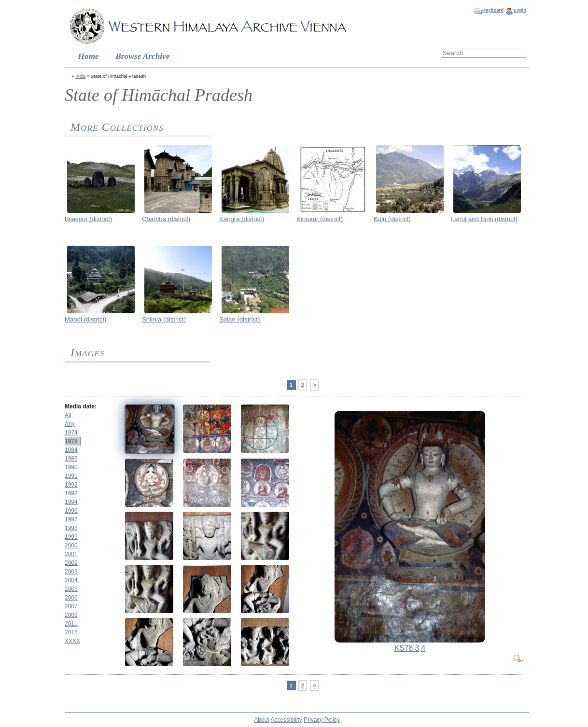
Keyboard (493, 10)
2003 (71, 572)
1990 (71, 467)
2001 (71, 554)
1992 (71, 485)
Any (70, 424)
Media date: (81, 406)
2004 (71, 580)
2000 (71, 545)
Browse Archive (142, 56)
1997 (71, 519)
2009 (71, 615)
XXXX (72, 641)
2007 (71, 606)
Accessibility (286, 720)
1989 (71, 459)
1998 (71, 528)
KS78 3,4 (410, 648)
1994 (71, 502)
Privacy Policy (322, 720)
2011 (71, 624)
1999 (71, 537)
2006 (71, 598)
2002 (71, 563)
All (68, 415)
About (261, 720)
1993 (71, 493)
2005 (71, 589)
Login (520, 10)
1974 (71, 433)
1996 (71, 511)
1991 (71, 476)
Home (89, 56)
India (80, 76)
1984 (71, 450)
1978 (71, 441)
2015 (71, 632)
